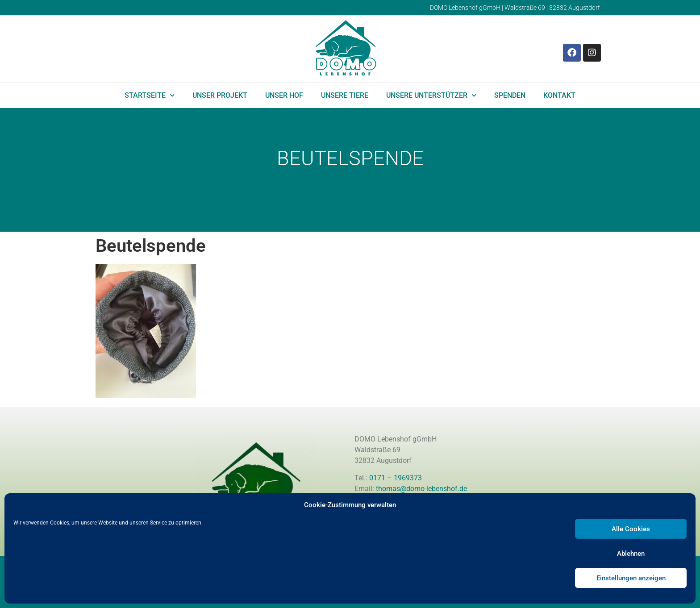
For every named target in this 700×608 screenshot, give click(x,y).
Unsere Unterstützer (431, 95)
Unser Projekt (220, 95)
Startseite (150, 95)
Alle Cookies (631, 529)
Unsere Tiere (345, 95)
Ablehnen (631, 554)
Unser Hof (284, 95)
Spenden (510, 95)
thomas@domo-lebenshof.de (421, 489)
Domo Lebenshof (59, 220)
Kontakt (559, 95)
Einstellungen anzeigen (631, 578)
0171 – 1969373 (396, 478)
